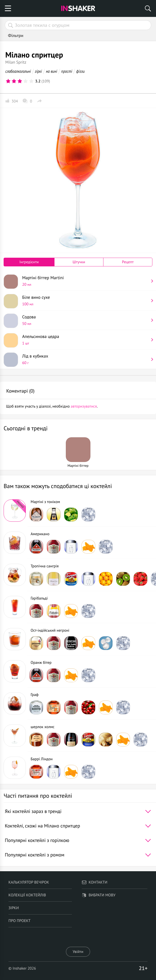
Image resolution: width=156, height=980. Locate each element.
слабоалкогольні (18, 71)
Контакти (95, 882)
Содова (85, 320)
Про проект (20, 921)
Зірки (14, 908)
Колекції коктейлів (27, 895)
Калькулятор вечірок (29, 882)
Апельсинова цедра (85, 340)
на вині (52, 71)
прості (67, 71)
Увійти (78, 952)
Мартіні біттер (85, 281)
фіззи (80, 71)
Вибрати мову (98, 895)
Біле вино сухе (85, 300)
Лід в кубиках (85, 359)
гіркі (38, 71)
